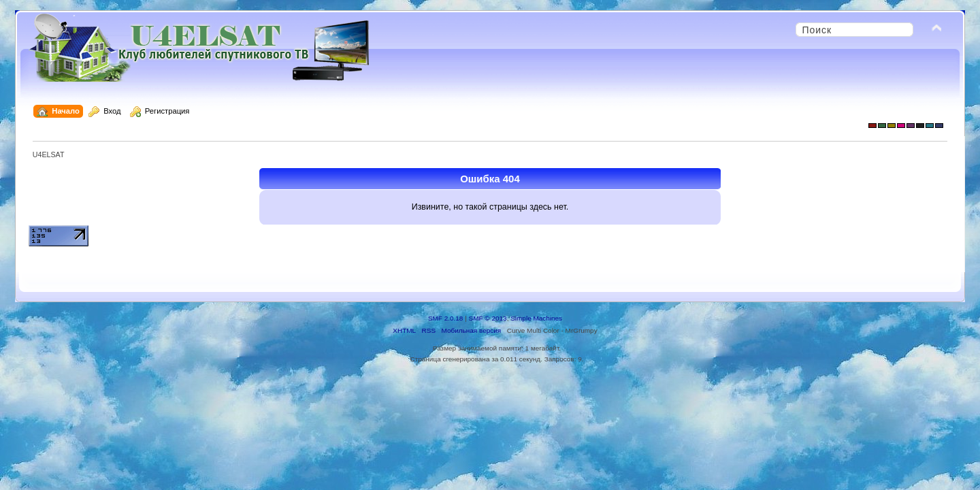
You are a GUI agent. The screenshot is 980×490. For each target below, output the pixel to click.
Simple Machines (536, 318)
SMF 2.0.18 (446, 318)
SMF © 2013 (488, 318)
